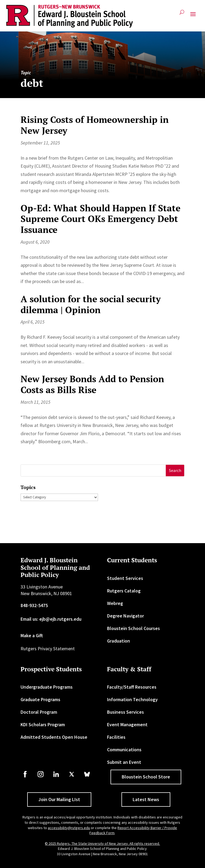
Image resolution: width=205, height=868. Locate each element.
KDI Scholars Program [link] (43, 724)
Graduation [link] (119, 641)
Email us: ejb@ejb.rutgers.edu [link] (51, 619)
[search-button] (182, 14)
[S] (93, 471)
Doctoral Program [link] (39, 712)
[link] (70, 16)
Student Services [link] (125, 578)
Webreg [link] (115, 603)
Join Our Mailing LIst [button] (59, 799)
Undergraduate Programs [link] (47, 687)
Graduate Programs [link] (40, 699)
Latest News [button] (146, 799)
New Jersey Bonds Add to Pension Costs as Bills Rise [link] (92, 384)
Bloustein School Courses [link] (133, 628)
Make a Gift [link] (32, 635)
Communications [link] (124, 750)
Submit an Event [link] (124, 762)
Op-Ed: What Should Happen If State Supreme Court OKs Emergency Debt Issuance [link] (100, 219)
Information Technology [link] (132, 699)
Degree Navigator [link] (125, 616)
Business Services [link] (125, 712)
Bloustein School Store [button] (146, 777)
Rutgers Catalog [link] (124, 591)
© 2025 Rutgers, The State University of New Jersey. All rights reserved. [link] (102, 843)
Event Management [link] (127, 724)
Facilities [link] (116, 737)
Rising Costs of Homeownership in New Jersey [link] (95, 125)
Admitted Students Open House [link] (54, 737)
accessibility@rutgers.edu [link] (69, 828)
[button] (193, 16)
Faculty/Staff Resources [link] (132, 687)
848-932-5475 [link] (34, 605)
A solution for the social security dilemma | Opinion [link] (91, 304)
